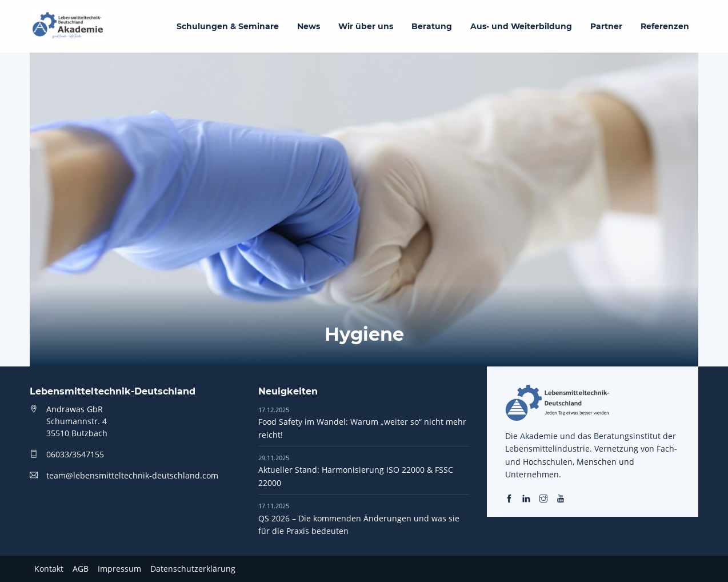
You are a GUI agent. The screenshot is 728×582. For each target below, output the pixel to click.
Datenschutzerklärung (193, 569)
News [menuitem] (309, 26)
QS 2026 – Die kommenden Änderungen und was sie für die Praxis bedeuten (359, 519)
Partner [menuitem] (606, 26)
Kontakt (49, 569)
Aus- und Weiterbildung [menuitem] (521, 26)
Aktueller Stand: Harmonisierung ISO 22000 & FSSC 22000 (356, 471)
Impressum (119, 569)
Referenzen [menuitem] (665, 26)
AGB (81, 569)
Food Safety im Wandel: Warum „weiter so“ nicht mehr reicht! (362, 422)
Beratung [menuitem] (432, 26)
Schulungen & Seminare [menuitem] (228, 26)
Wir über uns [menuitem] (366, 26)
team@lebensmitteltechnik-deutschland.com (132, 475)
